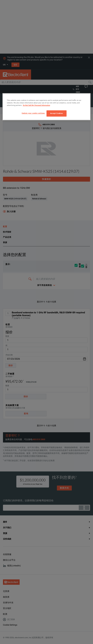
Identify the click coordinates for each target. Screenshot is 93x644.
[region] (47, 107)
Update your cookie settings (33, 113)
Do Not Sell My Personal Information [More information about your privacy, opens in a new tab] (36, 105)
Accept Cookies (57, 113)
